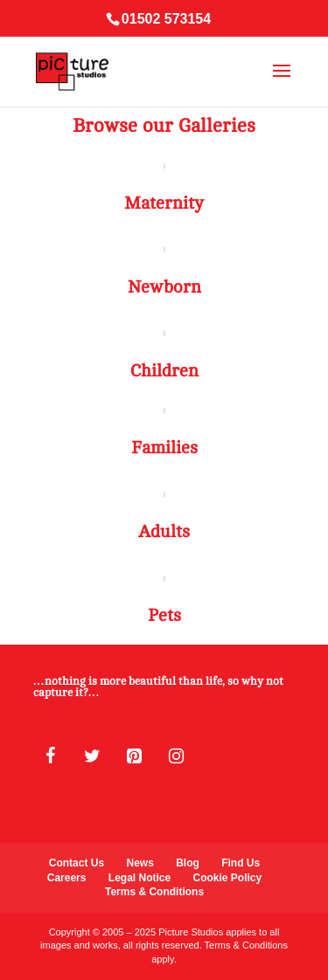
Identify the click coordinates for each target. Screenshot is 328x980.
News (140, 863)
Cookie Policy (228, 878)
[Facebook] (51, 756)
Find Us (241, 863)
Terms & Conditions (154, 892)
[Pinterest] (135, 756)
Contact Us (77, 863)
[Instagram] (177, 756)
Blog (188, 863)
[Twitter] (93, 756)
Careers (67, 878)
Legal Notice (140, 878)
